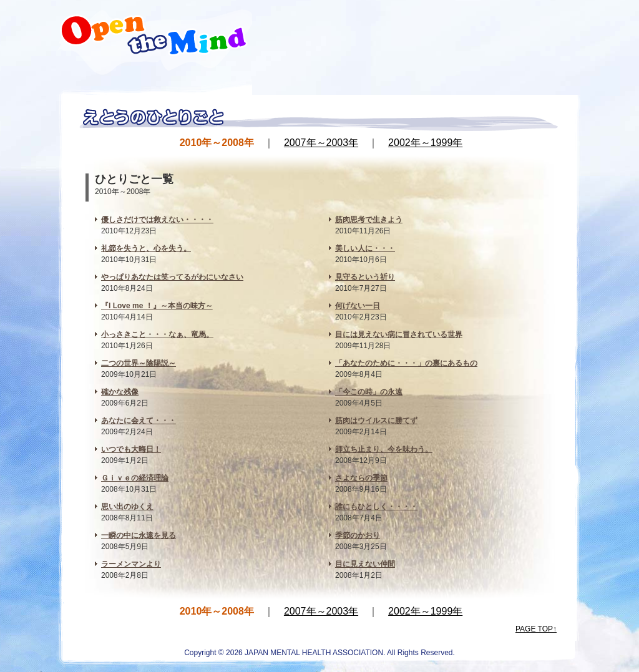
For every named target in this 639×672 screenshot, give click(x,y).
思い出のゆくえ (127, 507)
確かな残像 (120, 392)
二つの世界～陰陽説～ (139, 363)
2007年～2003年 (321, 143)
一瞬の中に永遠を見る (139, 535)
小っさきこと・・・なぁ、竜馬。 (157, 334)
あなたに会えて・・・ (139, 421)
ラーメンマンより (131, 564)
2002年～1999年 (425, 143)
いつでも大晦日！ (131, 449)
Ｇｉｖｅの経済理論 (135, 478)
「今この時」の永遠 (369, 392)
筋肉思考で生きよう (369, 220)
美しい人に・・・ (365, 248)
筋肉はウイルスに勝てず (376, 421)
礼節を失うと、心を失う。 (146, 248)
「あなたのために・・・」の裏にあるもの (406, 363)
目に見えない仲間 (365, 564)
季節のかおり (358, 535)
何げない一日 (358, 306)
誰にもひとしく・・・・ (376, 507)
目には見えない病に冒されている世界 (399, 334)
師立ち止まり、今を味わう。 (384, 449)
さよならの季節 (361, 478)
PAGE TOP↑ (536, 629)
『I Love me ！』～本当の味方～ (157, 306)
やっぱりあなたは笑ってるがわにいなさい (172, 277)
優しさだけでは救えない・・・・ (157, 220)
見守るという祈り (365, 277)
